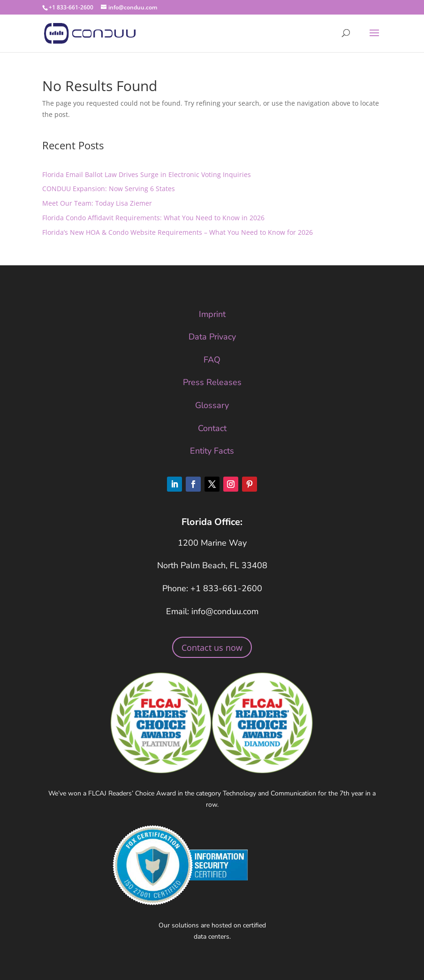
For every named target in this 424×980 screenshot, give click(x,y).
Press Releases (212, 382)
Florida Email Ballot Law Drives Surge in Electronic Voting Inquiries (147, 174)
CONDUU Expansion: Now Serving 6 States (109, 189)
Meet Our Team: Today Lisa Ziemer (97, 203)
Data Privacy (212, 337)
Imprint (212, 314)
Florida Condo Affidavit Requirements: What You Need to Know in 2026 (153, 218)
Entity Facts (212, 451)
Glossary (212, 405)
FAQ (212, 360)
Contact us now (212, 648)
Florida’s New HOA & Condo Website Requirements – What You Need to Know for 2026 (178, 232)
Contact (212, 428)
